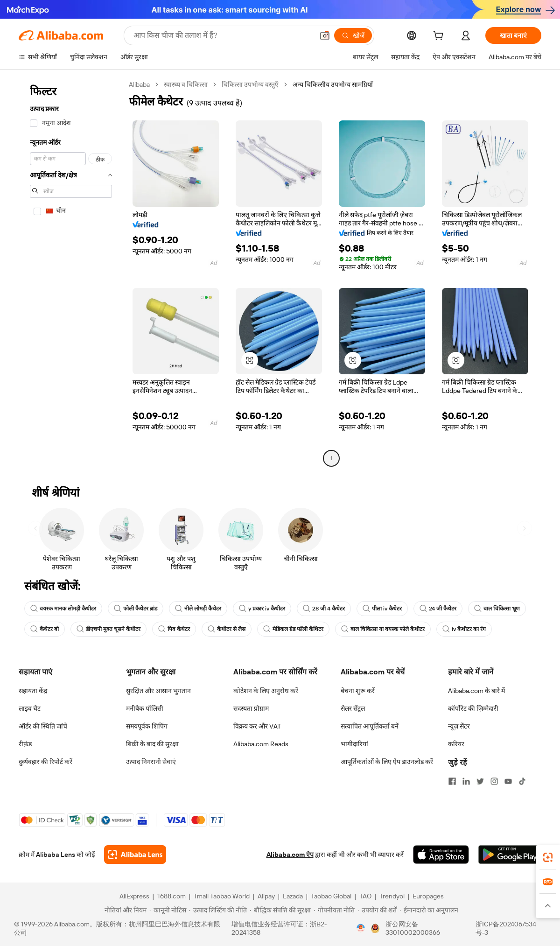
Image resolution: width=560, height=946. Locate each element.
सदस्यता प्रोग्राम (251, 708)
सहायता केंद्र (33, 691)
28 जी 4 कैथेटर (324, 609)
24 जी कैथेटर (438, 609)
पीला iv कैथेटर (382, 609)
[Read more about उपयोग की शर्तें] (377, 910)
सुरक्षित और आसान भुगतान (158, 691)
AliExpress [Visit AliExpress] (134, 896)
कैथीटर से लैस (227, 629)
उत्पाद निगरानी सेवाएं (151, 762)
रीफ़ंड (25, 744)
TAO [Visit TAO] (365, 896)
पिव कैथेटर (174, 629)
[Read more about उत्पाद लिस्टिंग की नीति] (218, 910)
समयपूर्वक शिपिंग (147, 726)
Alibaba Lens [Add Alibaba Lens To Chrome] (56, 855)
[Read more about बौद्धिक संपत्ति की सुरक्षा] (280, 910)
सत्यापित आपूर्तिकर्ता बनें (370, 726)
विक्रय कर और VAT (257, 726)
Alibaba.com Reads (261, 744)
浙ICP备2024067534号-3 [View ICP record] (506, 928)
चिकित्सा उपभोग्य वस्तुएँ (250, 84)
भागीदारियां (354, 744)
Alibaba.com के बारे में (476, 691)
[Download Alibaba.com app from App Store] (441, 855)
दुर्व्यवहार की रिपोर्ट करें (45, 762)
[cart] (440, 37)
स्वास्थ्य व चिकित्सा (186, 84)
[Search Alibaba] (223, 35)
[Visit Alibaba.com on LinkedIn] (466, 781)
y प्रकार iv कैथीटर (262, 609)
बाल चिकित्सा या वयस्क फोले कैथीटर (383, 629)
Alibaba (139, 84)
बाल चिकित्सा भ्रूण (497, 609)
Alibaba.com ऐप (290, 855)
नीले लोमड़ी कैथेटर (198, 609)
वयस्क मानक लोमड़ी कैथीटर (63, 609)
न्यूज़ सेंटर (459, 726)
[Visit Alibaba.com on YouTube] (508, 781)
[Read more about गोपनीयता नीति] (334, 910)
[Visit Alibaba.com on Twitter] (480, 781)
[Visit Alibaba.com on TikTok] (522, 781)
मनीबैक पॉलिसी (145, 708)
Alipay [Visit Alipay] (266, 896)
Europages (428, 896)
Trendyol (392, 896)
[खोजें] (353, 35)
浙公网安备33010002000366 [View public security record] (413, 928)
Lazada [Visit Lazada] (293, 896)
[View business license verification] (361, 928)
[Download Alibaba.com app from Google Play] (510, 855)
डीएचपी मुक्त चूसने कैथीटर (108, 629)
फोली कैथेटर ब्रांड (136, 609)
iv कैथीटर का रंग (464, 629)
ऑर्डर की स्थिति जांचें (43, 726)
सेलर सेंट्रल (353, 708)
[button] (325, 35)
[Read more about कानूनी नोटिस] (168, 910)
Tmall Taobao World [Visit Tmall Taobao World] (222, 896)
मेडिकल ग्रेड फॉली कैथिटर (293, 629)
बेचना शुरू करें (358, 691)
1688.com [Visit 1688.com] (171, 896)
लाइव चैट (30, 708)
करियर (456, 744)
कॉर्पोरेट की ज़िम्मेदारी (473, 708)
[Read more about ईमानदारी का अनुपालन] (429, 910)
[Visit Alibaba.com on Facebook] (452, 781)
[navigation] (71, 273)
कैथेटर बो (45, 629)
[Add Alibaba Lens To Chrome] (135, 855)
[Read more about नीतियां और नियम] (124, 910)
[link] (548, 857)
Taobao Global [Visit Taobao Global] (331, 896)
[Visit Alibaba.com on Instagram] (494, 781)
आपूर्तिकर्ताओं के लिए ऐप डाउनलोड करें (387, 762)
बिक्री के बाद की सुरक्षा (152, 744)
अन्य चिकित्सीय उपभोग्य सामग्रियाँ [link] (333, 84)
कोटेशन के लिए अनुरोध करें (266, 691)
